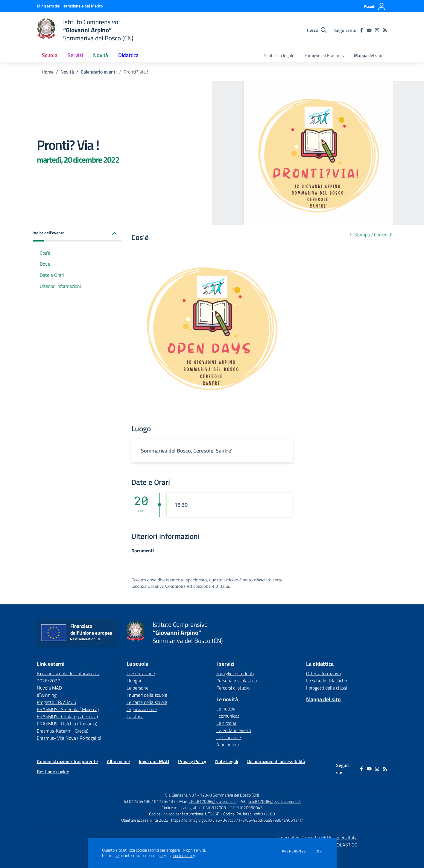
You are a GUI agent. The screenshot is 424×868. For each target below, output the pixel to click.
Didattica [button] (128, 55)
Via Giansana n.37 (181, 795)
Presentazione (141, 673)
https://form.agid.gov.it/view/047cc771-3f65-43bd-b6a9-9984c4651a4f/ (237, 820)
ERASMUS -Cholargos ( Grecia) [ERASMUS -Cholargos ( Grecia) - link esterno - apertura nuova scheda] (67, 716)
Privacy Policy (192, 761)
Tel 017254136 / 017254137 (149, 801)
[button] (77, 233)
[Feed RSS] (385, 30)
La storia (135, 716)
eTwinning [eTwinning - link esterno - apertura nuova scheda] (47, 695)
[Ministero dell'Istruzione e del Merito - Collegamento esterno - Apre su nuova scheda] (70, 6)
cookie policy (184, 855)
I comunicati (228, 716)
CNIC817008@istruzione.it (212, 801)
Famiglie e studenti (235, 673)
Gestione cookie (53, 771)
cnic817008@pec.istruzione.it (275, 801)
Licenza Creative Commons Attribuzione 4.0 (175, 586)
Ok (320, 851)
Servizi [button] (75, 55)
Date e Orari (52, 275)
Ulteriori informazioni (60, 286)
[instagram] (377, 30)
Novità (67, 72)
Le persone (137, 688)
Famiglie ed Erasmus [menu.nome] (324, 55)
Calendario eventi (99, 72)
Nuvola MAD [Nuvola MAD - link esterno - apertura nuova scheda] (49, 688)
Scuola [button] (50, 55)
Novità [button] (101, 55)
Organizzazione (142, 709)
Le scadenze (229, 737)
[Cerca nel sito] (317, 30)
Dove (45, 264)
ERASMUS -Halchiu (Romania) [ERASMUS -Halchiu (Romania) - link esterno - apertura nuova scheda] (67, 724)
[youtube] (369, 30)
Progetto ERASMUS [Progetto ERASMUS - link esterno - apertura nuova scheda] (57, 702)
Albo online (228, 745)
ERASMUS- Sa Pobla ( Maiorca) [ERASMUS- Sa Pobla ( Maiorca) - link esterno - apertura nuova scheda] (68, 709)
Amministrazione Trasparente (67, 761)
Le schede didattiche (327, 681)
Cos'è (45, 253)
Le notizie (226, 709)
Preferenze (294, 851)
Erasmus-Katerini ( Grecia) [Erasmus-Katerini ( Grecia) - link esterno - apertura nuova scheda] (63, 731)
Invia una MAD (154, 761)
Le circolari (227, 723)
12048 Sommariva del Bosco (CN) (230, 795)
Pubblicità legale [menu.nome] (279, 55)
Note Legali (227, 761)
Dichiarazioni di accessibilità (276, 761)
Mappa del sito (368, 55)
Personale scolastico (237, 681)
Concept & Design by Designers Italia (318, 838)
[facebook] (361, 30)
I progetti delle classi (326, 688)
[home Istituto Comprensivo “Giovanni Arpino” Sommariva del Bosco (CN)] (85, 30)
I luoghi (134, 681)
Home (48, 72)
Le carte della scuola (147, 702)
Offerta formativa (323, 673)
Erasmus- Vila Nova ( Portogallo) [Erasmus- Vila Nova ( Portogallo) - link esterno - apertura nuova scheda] (69, 738)
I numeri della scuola (147, 695)
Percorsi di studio (233, 688)
